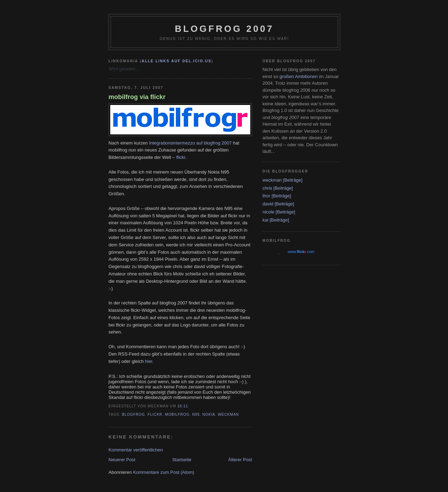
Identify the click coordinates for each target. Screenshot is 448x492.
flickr (181, 157)
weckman (229, 414)
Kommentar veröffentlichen (136, 450)
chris (267, 188)
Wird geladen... (124, 69)
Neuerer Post (122, 460)
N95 (196, 414)
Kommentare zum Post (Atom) (164, 472)
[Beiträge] (293, 180)
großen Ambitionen (298, 76)
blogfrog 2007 (225, 29)
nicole (268, 212)
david (268, 204)
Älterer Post (240, 460)
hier (149, 361)
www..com (301, 252)
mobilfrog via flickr (137, 97)
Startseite (182, 460)
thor (266, 196)
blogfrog (134, 414)
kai (265, 220)
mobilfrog (177, 414)
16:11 (183, 406)
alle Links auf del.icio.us (177, 61)
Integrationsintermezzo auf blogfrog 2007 (190, 143)
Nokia (209, 414)
